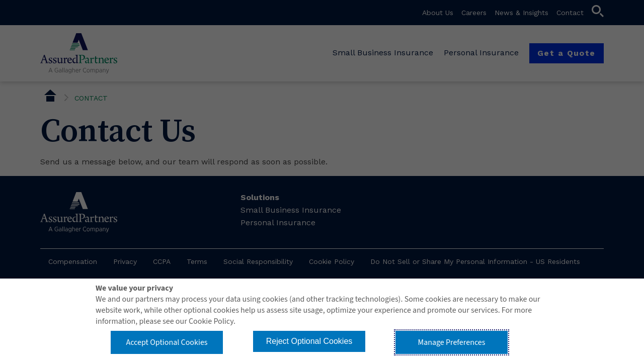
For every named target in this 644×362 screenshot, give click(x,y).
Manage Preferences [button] (452, 342)
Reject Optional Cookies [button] (309, 341)
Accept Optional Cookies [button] (167, 342)
